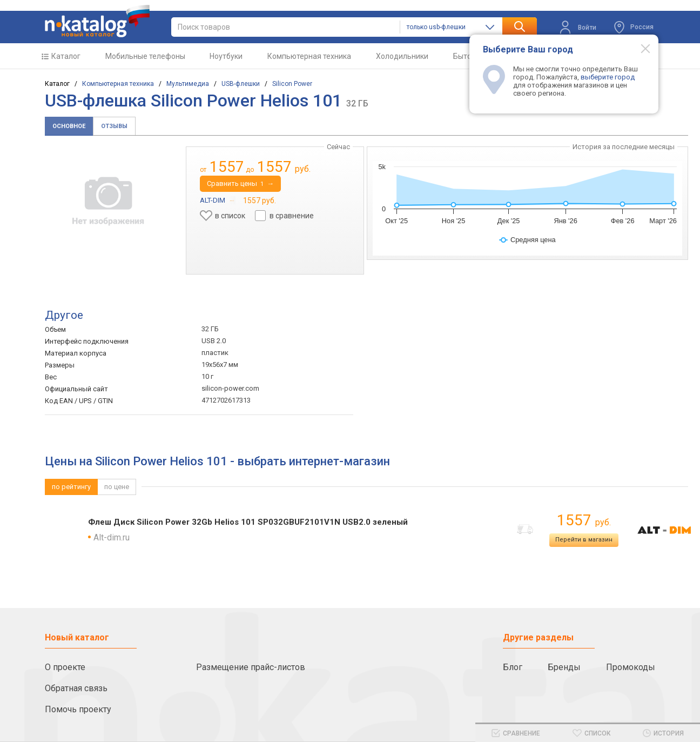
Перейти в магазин (584, 540)
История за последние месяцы (624, 147)
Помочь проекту (78, 709)
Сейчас (338, 147)
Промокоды (631, 667)
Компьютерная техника (309, 56)
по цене (117, 487)
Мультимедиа (188, 84)
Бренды (564, 667)
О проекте (65, 667)
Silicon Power (292, 84)
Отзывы (114, 126)
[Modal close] (640, 48)
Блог (513, 667)
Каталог (66, 56)
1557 (584, 520)
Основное (69, 126)
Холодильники (402, 56)
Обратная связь (76, 688)
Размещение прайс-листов (251, 667)
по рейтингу (71, 487)
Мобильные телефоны (145, 56)
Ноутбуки (226, 56)
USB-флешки (241, 84)
